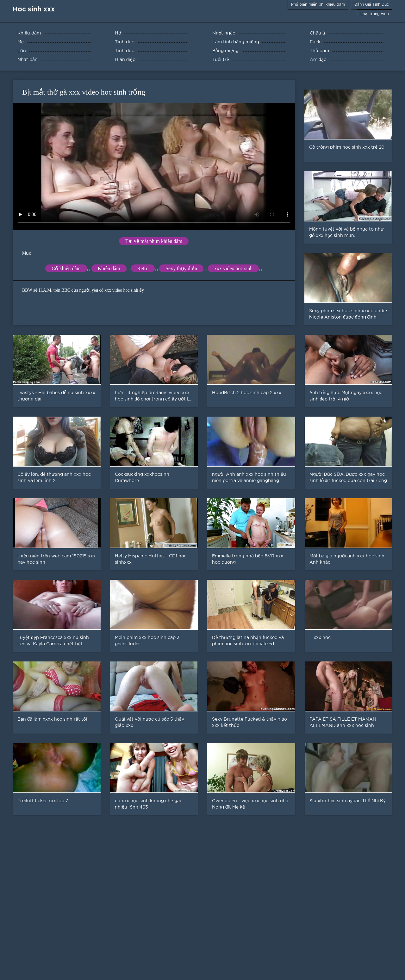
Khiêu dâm (109, 268)
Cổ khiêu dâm (66, 268)
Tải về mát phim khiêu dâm (154, 241)
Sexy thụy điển (181, 268)
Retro (143, 268)
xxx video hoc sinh (233, 268)
